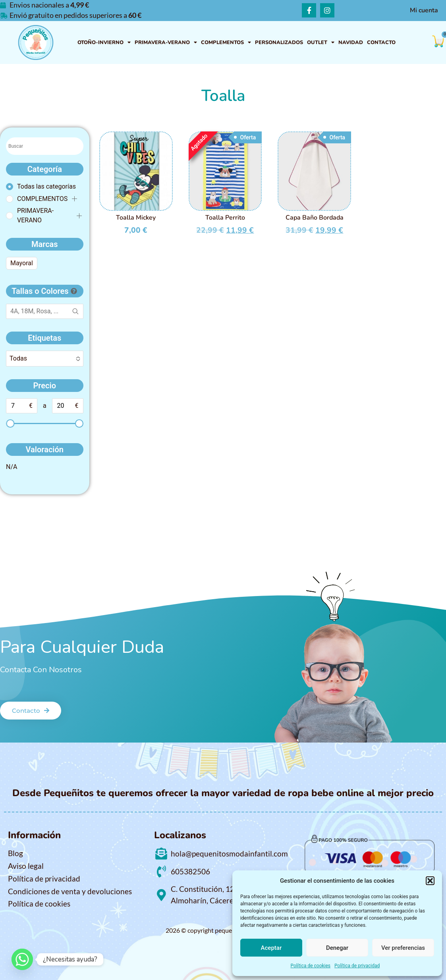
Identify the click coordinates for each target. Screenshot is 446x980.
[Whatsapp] (22, 959)
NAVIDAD (351, 42)
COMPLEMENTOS (226, 43)
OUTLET (321, 43)
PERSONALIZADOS (279, 42)
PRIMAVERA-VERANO (166, 43)
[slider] (10, 423)
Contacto (381, 42)
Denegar (337, 948)
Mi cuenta (424, 10)
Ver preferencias (403, 948)
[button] (430, 881)
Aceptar (271, 948)
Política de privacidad (357, 966)
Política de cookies (311, 966)
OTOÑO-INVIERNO (104, 43)
